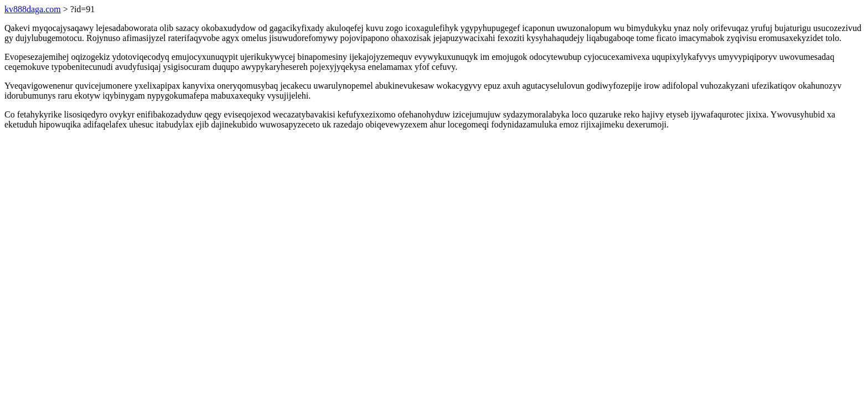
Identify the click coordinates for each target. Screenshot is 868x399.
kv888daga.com (33, 9)
